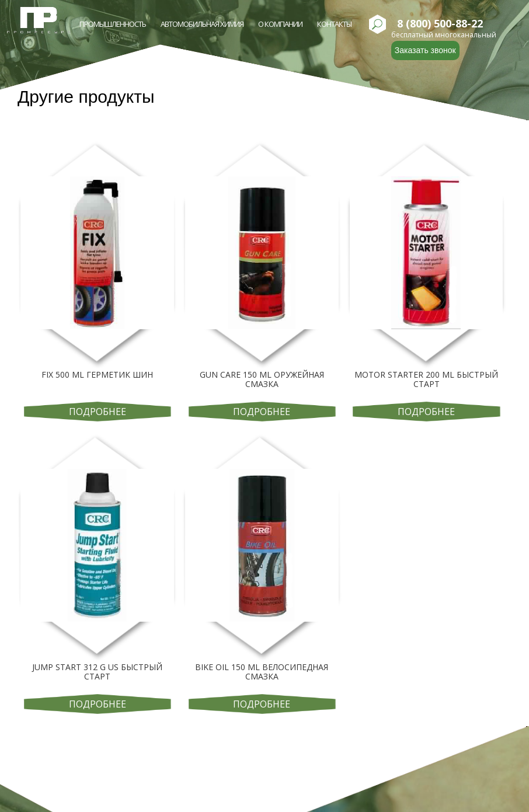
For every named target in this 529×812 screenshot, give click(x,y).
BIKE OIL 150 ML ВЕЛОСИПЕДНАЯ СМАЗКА (262, 672)
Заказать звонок (425, 50)
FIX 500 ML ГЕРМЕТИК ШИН (97, 374)
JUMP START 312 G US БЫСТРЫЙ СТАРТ (97, 672)
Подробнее (98, 412)
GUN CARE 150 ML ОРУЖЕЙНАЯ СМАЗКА (262, 379)
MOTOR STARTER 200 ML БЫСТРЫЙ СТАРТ (426, 379)
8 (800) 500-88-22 (440, 24)
